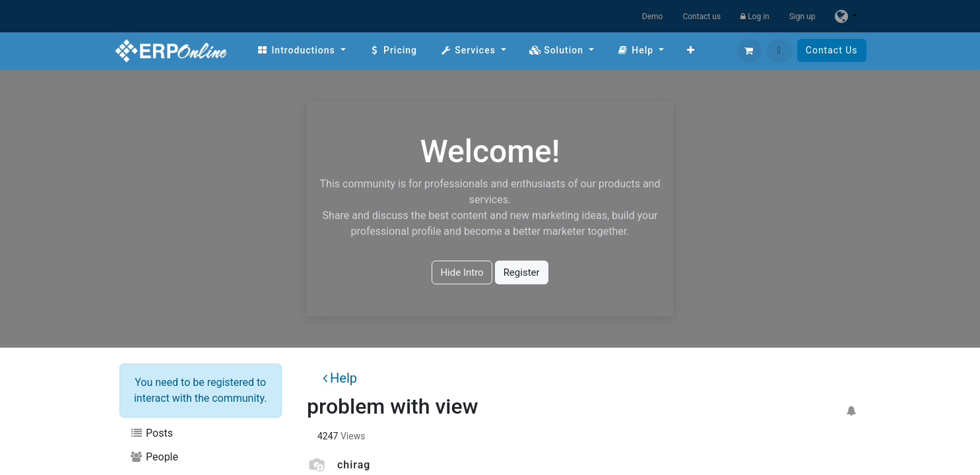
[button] (779, 51)
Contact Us (832, 50)
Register (522, 272)
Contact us (702, 16)
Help (340, 378)
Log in (755, 16)
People (154, 457)
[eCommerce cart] (749, 51)
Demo (653, 16)
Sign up (802, 16)
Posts (151, 433)
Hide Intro (462, 272)
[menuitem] (301, 50)
